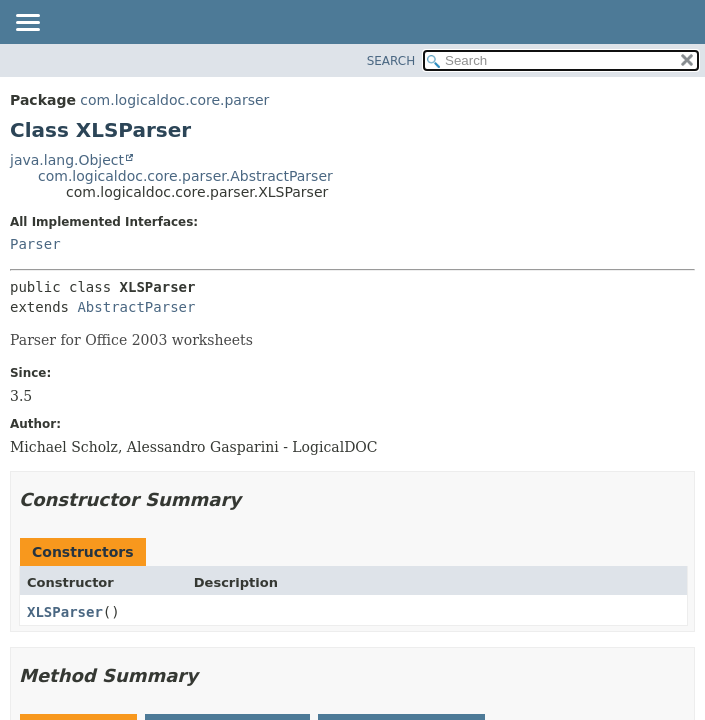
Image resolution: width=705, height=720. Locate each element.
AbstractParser (136, 307)
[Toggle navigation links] (27, 24)
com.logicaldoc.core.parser (174, 100)
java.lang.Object (67, 160)
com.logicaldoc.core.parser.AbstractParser (185, 176)
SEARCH (391, 61)
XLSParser (65, 612)
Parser (35, 244)
